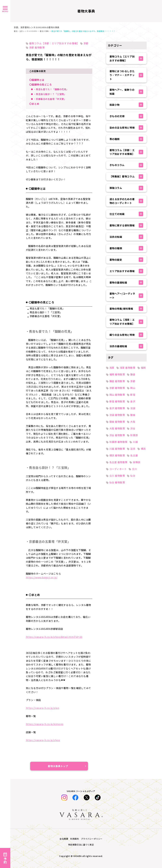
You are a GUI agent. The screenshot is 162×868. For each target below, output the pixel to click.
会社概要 (64, 839)
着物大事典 (44, 31)
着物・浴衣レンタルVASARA (25, 31)
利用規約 (75, 839)
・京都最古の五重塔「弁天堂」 (50, 99)
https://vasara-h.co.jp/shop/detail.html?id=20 (54, 637)
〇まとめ (34, 104)
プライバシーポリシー (92, 839)
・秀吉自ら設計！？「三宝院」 (50, 94)
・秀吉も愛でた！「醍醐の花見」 (51, 89)
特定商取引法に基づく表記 (81, 845)
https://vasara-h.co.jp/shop (43, 740)
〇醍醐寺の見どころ (41, 84)
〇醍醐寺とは (37, 80)
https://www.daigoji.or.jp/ (42, 577)
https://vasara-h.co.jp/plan (43, 708)
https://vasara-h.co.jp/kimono (45, 724)
